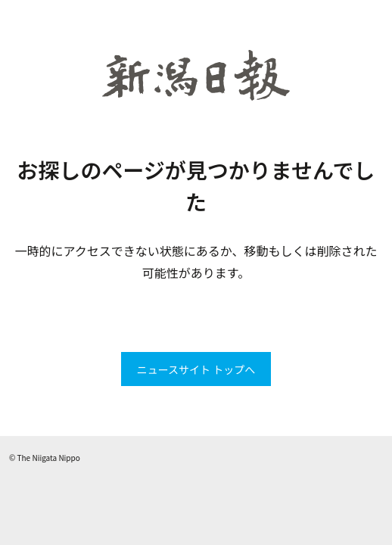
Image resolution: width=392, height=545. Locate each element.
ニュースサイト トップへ (196, 369)
